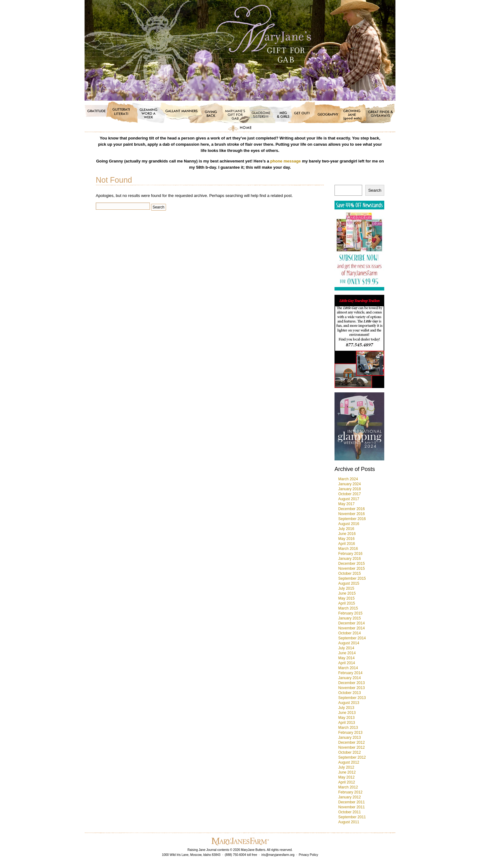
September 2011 (352, 817)
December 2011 (351, 802)
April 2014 (347, 663)
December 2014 (351, 623)
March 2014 (348, 668)
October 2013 (350, 693)
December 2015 (351, 564)
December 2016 (351, 509)
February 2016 (350, 554)
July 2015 (346, 588)
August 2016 (349, 524)
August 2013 (349, 703)
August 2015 (349, 583)
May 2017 (346, 504)
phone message (285, 161)
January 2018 (350, 489)
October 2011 (350, 812)
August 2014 (349, 643)
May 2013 (346, 718)
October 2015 (350, 573)
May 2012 (346, 777)
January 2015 (350, 618)
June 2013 (347, 713)
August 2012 (349, 762)
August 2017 (349, 499)
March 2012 (348, 787)
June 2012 (347, 772)
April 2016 (347, 544)
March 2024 (348, 479)
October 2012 (350, 752)
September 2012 (352, 757)
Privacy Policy (308, 855)
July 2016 (346, 529)
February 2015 (350, 613)
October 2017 (350, 494)
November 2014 (351, 628)
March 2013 (348, 728)
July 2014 (346, 648)
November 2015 (351, 569)
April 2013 (347, 723)
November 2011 (351, 807)
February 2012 (350, 792)
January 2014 (350, 678)
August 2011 (349, 822)
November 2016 (351, 514)
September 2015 (352, 578)
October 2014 (350, 633)
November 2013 (351, 688)
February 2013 (350, 733)
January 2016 (350, 559)
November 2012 (351, 747)
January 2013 (350, 738)
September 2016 (352, 519)
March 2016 (348, 549)
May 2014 (346, 658)
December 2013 (351, 683)
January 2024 (350, 484)
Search (375, 190)
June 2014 (347, 653)
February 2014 (350, 673)
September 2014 (352, 638)
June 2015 (347, 593)
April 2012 (347, 782)
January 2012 (350, 797)
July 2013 (346, 708)
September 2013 (352, 698)
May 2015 (346, 598)
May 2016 (346, 539)
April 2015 (347, 603)
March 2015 (348, 608)
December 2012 (351, 742)
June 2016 (347, 534)
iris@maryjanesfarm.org (278, 855)
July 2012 (346, 767)
